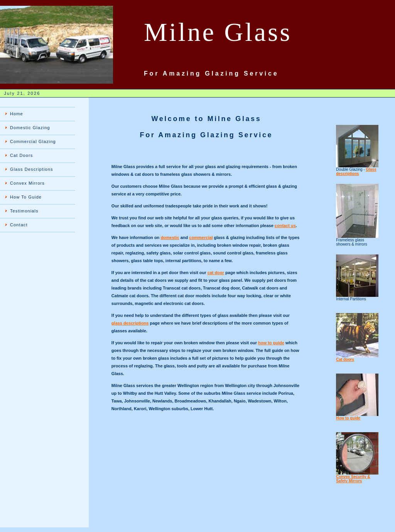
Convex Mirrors (27, 183)
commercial (201, 237)
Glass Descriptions (32, 169)
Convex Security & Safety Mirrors (353, 479)
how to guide (271, 343)
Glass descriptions (356, 172)
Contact (19, 225)
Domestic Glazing (30, 128)
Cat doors (345, 359)
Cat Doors (21, 155)
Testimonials (24, 211)
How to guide (348, 418)
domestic (170, 237)
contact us (285, 226)
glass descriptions (130, 323)
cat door (216, 273)
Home (17, 114)
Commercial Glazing (33, 141)
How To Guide (26, 197)
